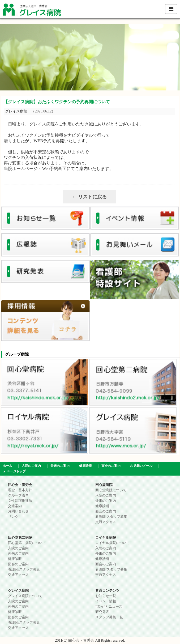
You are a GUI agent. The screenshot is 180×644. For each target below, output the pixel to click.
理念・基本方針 (20, 490)
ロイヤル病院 (106, 538)
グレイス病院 (18, 591)
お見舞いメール (141, 466)
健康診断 (85, 466)
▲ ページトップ (14, 471)
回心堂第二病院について (27, 543)
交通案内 (15, 506)
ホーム (7, 466)
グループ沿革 (18, 495)
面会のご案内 (111, 466)
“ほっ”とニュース (109, 607)
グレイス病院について (25, 596)
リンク (13, 517)
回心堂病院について (111, 490)
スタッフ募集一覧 (109, 617)
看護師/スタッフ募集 (111, 517)
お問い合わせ (18, 511)
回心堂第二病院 (20, 538)
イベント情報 (106, 601)
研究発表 (102, 612)
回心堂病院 (104, 485)
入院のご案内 (31, 466)
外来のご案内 (60, 466)
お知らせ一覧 (106, 596)
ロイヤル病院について (113, 543)
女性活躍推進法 (20, 501)
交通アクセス (106, 522)
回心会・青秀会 (20, 485)
